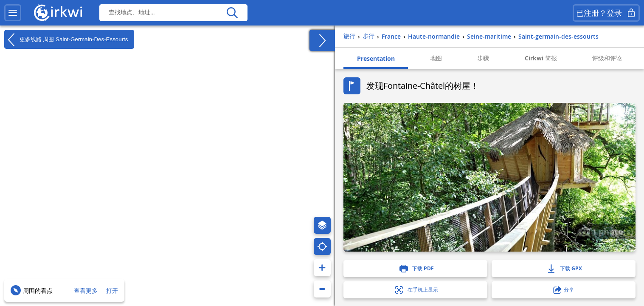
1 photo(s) (606, 231)
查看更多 (86, 290)
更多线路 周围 (66, 40)
